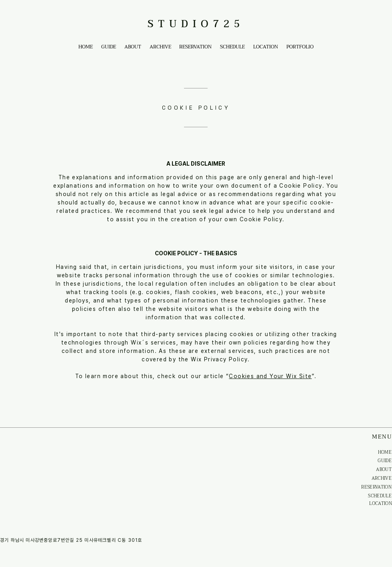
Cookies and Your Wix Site (270, 376)
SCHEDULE (380, 496)
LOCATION (381, 504)
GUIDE (385, 461)
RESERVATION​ (376, 487)
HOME (385, 452)
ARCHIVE (382, 478)
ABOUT (384, 470)
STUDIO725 (196, 24)
